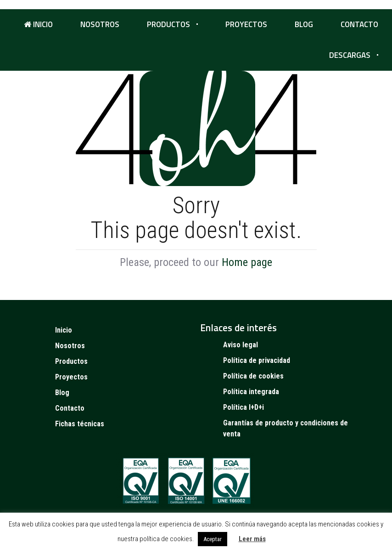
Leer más (252, 539)
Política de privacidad (257, 360)
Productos (168, 24)
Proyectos (246, 24)
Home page (247, 262)
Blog (304, 24)
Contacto (359, 24)
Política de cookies (253, 376)
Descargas (350, 55)
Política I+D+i (244, 407)
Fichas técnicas (80, 424)
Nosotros (100, 24)
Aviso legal (241, 345)
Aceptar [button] (213, 539)
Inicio (38, 24)
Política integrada (251, 392)
